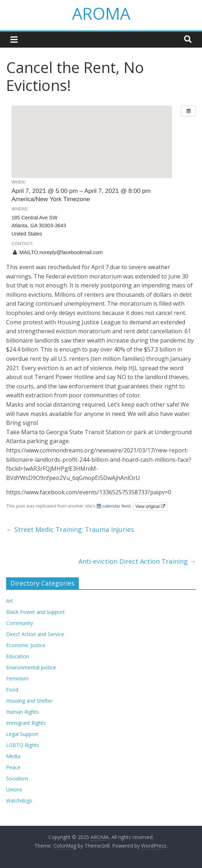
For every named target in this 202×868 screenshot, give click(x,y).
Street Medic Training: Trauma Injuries (70, 529)
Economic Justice (26, 645)
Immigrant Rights (26, 723)
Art (9, 601)
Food (12, 690)
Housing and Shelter (29, 701)
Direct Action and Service (35, 634)
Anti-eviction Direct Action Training (137, 561)
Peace (13, 767)
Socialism (17, 778)
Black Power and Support (35, 612)
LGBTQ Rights (23, 745)
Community (20, 623)
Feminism (17, 678)
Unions (14, 789)
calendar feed (114, 506)
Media (13, 756)
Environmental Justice (31, 667)
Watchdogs (19, 801)
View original (150, 506)
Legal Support (22, 734)
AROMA (101, 13)
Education (18, 656)
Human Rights (22, 712)
